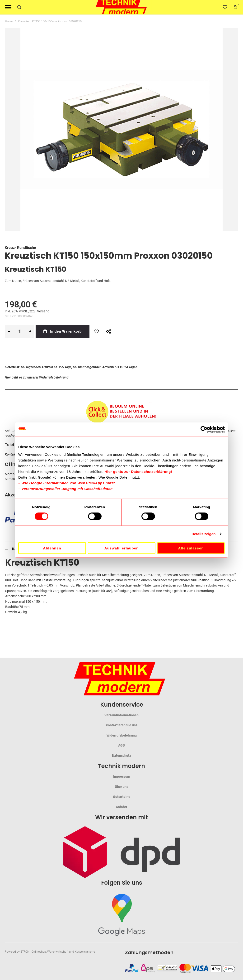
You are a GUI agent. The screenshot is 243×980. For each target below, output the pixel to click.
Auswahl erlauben (121, 548)
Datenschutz (121, 756)
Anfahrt (121, 807)
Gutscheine (122, 797)
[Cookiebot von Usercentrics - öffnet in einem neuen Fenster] (204, 430)
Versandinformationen (121, 715)
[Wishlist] (225, 7)
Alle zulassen (191, 548)
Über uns (121, 787)
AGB (121, 745)
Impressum (122, 776)
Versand (43, 311)
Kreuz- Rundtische (20, 248)
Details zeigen (203, 534)
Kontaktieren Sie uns (122, 725)
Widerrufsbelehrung (122, 735)
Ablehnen (52, 548)
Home (9, 21)
